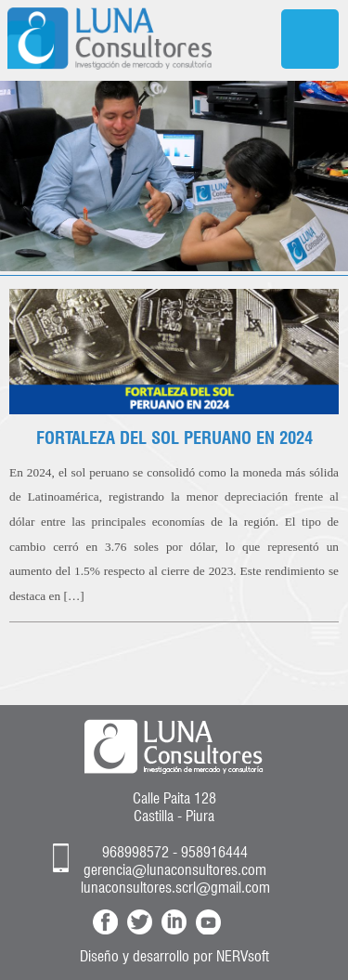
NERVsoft (243, 956)
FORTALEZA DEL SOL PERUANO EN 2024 (174, 438)
